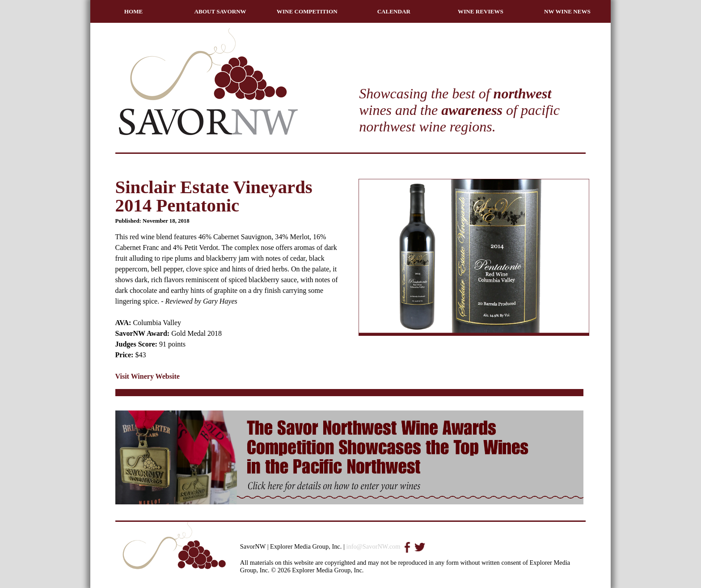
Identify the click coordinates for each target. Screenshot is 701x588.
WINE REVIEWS (481, 11)
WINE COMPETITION (307, 11)
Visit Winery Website (148, 376)
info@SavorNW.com (373, 546)
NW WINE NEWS (567, 11)
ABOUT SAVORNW (220, 11)
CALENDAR (394, 11)
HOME (134, 11)
